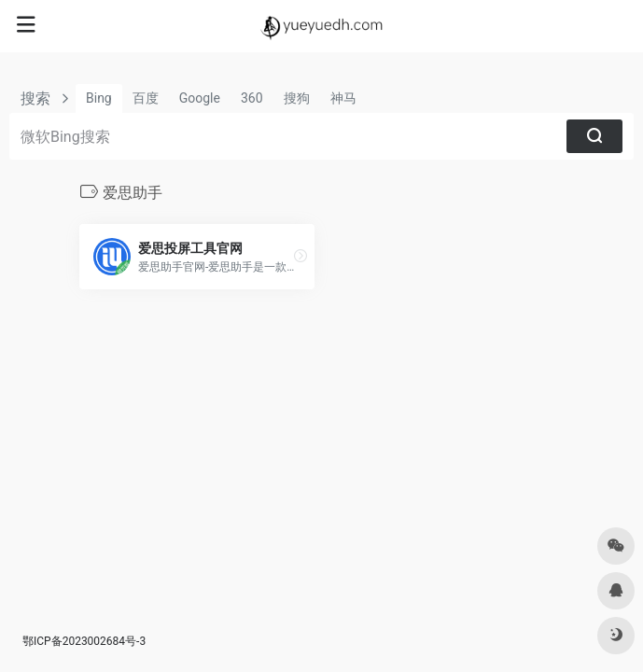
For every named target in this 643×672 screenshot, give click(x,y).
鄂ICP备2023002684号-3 (84, 641)
